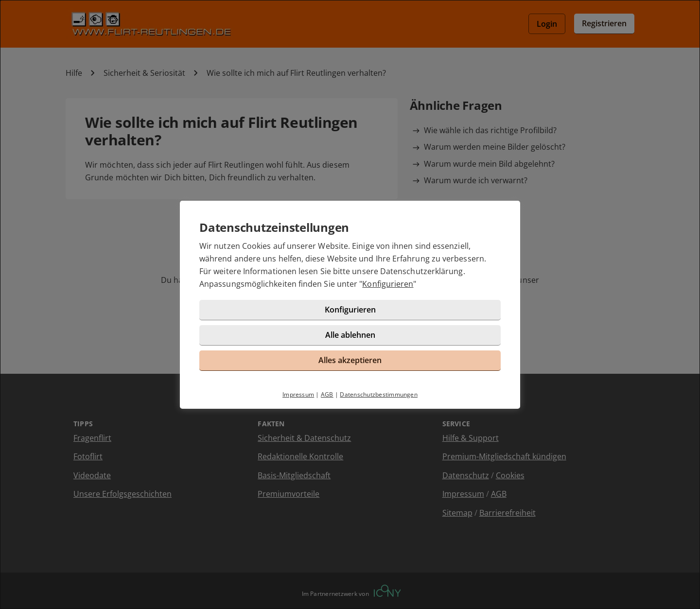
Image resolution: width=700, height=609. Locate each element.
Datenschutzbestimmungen (379, 394)
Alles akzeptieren (350, 360)
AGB (327, 394)
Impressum (298, 394)
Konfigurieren (388, 284)
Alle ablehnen (350, 335)
